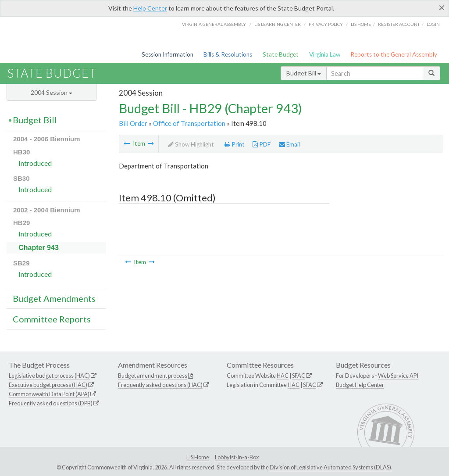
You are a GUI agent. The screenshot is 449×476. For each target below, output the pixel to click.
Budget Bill (304, 73)
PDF (262, 144)
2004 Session (52, 92)
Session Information (167, 54)
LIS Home (198, 457)
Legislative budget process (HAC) (49, 376)
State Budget (281, 54)
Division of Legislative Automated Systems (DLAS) (330, 467)
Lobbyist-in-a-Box (237, 457)
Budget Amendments (54, 298)
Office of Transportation (189, 123)
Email (289, 144)
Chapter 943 (39, 248)
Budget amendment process (153, 376)
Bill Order (133, 123)
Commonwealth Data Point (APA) (49, 394)
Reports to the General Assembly (394, 54)
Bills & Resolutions (228, 54)
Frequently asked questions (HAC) (160, 385)
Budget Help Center (360, 385)
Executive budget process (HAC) (48, 385)
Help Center (150, 8)
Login (433, 24)
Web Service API (398, 376)
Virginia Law (325, 54)
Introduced (35, 163)
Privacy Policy (326, 24)
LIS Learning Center (278, 24)
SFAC (299, 376)
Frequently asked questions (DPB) (51, 403)
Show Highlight (191, 144)
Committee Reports (52, 319)
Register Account (399, 24)
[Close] (442, 7)
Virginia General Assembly (214, 24)
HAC (283, 376)
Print (235, 144)
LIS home (361, 24)
